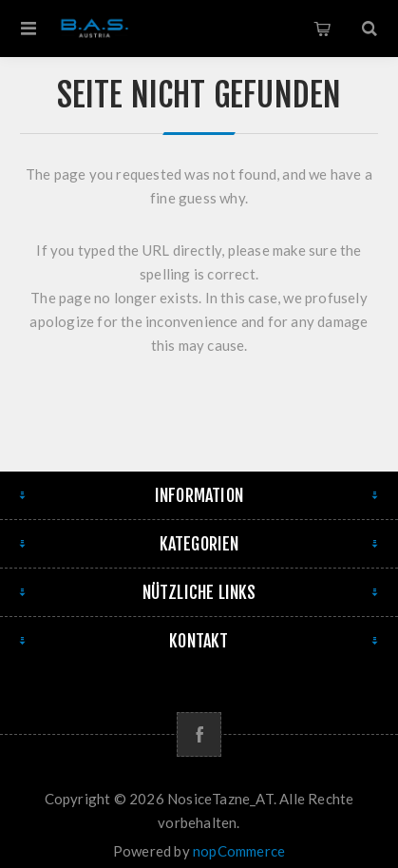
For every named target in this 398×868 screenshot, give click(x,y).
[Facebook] (199, 734)
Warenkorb (322, 29)
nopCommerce (239, 851)
